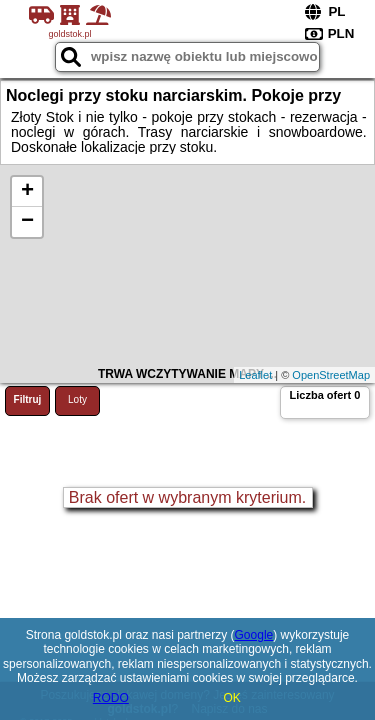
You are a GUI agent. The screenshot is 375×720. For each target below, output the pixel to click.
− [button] (27, 222)
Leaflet (255, 375)
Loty (77, 399)
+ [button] (27, 192)
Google (254, 635)
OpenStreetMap (331, 375)
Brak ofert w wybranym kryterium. (187, 497)
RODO (111, 698)
